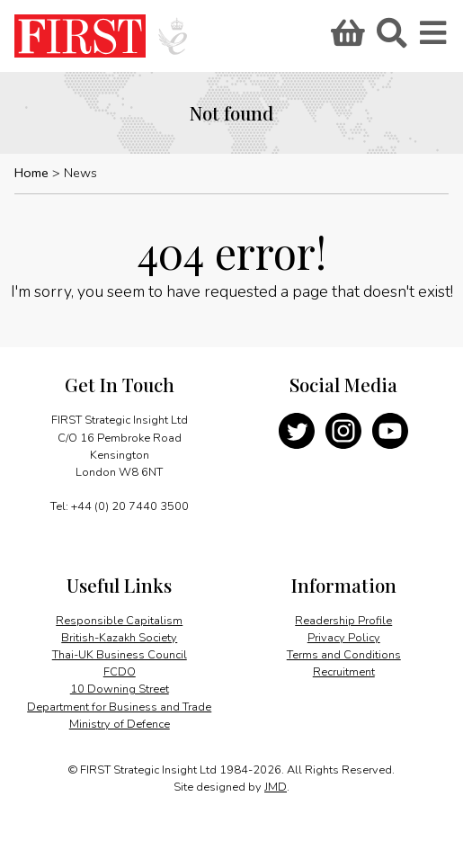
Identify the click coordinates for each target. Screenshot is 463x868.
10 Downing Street (120, 689)
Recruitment (344, 672)
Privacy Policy (344, 638)
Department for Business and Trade (119, 707)
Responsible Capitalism (119, 621)
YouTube (390, 431)
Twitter (297, 431)
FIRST (80, 36)
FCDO (120, 672)
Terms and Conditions (344, 655)
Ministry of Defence (120, 724)
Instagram (343, 431)
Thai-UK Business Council (120, 655)
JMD (276, 787)
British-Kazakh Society (119, 638)
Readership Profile (343, 621)
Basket (345, 39)
